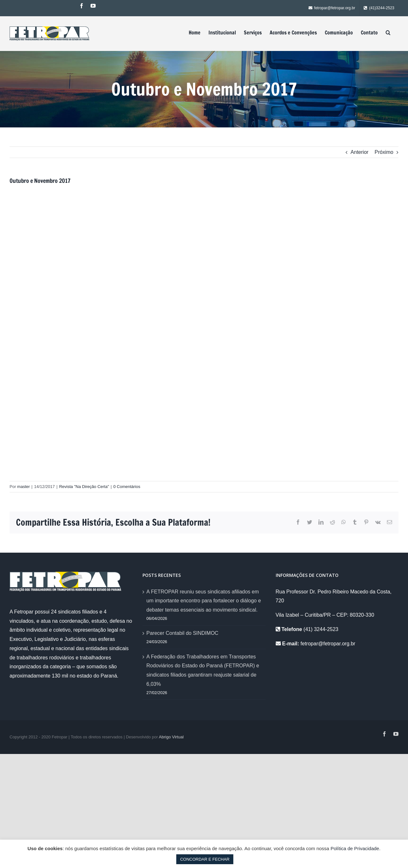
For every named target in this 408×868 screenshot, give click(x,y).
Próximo (384, 152)
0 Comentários (127, 487)
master (24, 487)
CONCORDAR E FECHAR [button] (205, 859)
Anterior (360, 152)
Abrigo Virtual (171, 737)
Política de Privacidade (355, 848)
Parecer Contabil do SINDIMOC (182, 633)
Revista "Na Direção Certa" (84, 487)
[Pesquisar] (388, 32)
